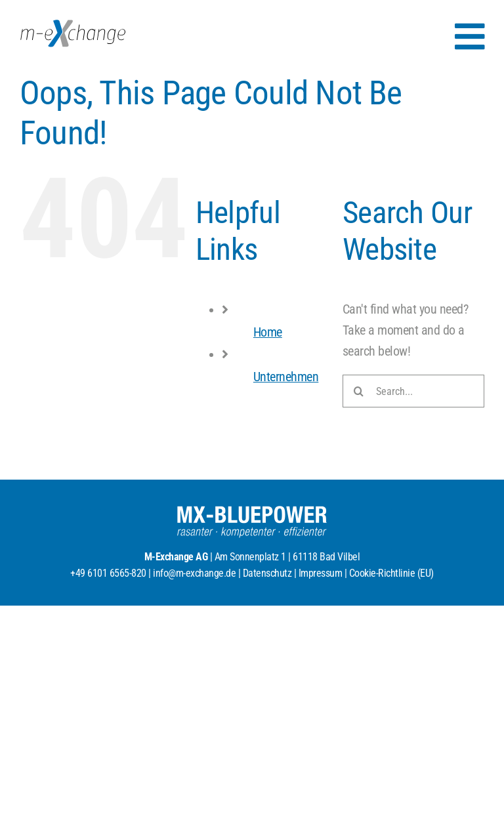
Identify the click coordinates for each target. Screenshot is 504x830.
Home (268, 332)
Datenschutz (267, 573)
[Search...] (413, 391)
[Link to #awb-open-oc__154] (470, 37)
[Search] (359, 391)
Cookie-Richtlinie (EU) (391, 573)
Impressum (321, 573)
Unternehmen (286, 377)
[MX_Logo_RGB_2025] (73, 26)
